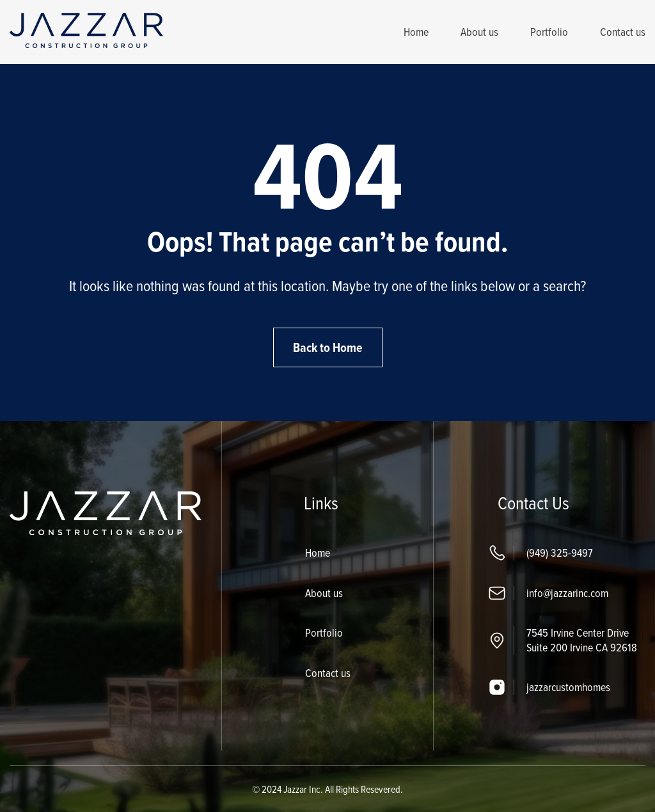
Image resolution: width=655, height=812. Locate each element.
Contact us (623, 32)
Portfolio (549, 32)
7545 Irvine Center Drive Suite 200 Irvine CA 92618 (582, 640)
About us (479, 32)
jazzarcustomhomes (568, 687)
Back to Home (328, 347)
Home (416, 32)
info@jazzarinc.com (567, 593)
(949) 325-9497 (560, 553)
